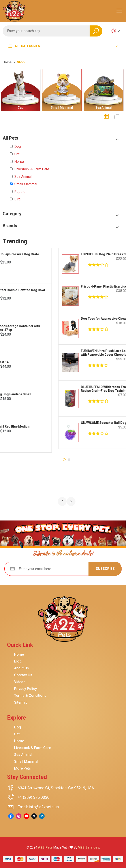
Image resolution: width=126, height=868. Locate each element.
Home (7, 62)
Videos (20, 682)
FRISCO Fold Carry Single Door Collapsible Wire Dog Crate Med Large (68, 256)
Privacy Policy (25, 689)
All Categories (24, 46)
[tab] (106, 116)
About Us (22, 668)
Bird (17, 199)
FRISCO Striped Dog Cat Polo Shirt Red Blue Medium (64, 426)
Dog (18, 147)
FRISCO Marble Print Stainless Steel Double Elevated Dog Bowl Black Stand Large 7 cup (71, 292)
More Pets (23, 768)
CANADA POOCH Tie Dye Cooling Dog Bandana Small (64, 394)
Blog (18, 661)
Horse (19, 162)
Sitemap (21, 703)
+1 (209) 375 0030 (34, 797)
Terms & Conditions (30, 696)
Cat (22, 108)
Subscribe (105, 569)
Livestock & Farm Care (32, 169)
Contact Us (23, 675)
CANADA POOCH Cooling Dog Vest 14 (53, 362)
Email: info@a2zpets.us (38, 807)
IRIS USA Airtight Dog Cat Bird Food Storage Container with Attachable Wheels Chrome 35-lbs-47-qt (68, 328)
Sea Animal (105, 108)
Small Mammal (63, 108)
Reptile (20, 192)
